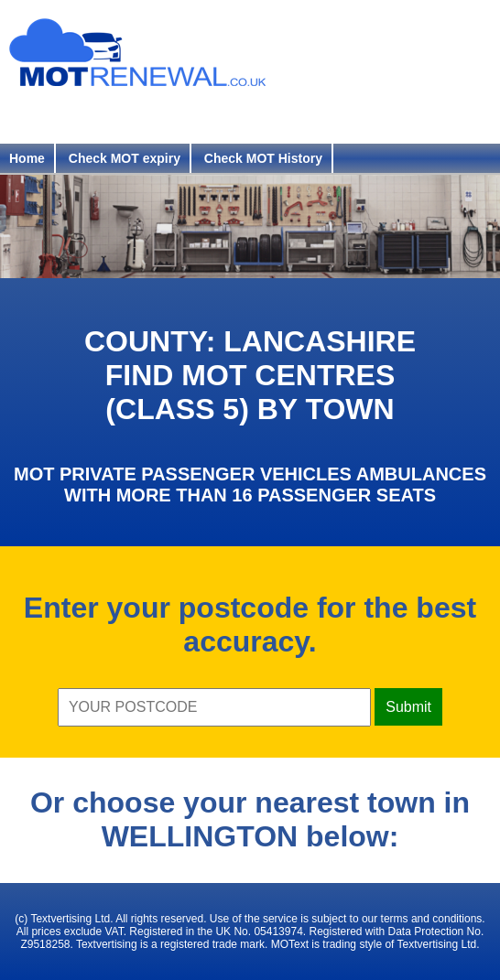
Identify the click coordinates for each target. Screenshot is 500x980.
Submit (408, 707)
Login (143, 117)
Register (49, 117)
